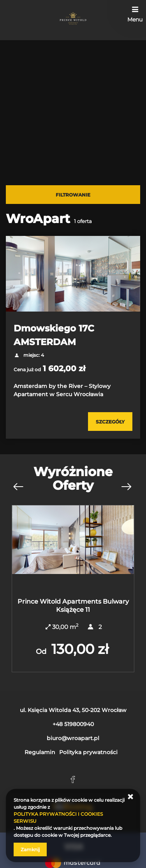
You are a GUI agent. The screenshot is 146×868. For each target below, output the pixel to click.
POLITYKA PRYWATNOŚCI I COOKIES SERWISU (58, 818)
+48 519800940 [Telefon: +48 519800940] (73, 724)
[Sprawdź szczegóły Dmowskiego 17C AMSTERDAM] (110, 422)
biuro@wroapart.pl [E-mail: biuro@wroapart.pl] (73, 738)
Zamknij (30, 849)
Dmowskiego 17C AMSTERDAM (54, 335)
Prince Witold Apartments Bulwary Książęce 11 (73, 606)
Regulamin (40, 752)
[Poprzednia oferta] (18, 487)
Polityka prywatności (88, 752)
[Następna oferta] (126, 487)
